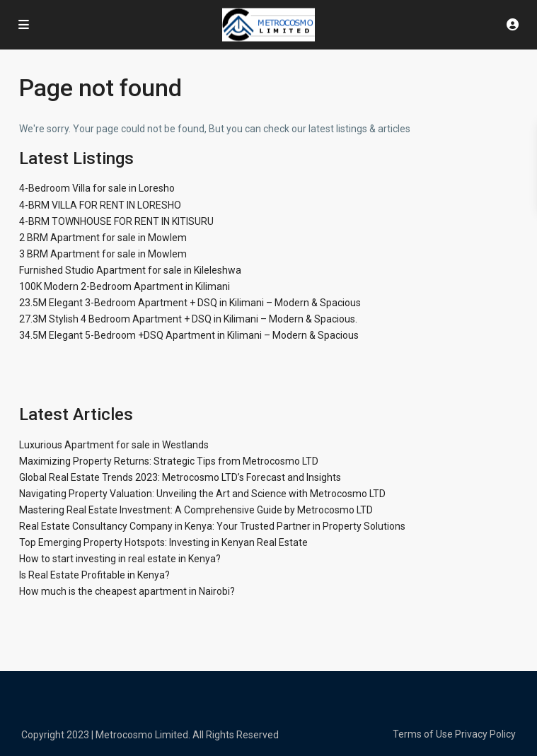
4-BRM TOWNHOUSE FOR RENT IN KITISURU (116, 221)
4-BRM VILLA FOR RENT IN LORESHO (100, 205)
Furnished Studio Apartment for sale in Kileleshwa (130, 270)
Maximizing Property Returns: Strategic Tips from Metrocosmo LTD (169, 461)
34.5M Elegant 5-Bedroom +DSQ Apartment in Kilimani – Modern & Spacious (189, 335)
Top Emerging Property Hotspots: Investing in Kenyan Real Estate (163, 542)
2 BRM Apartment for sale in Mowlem (103, 238)
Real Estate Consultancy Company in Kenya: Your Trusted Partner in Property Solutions (212, 526)
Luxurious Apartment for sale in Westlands (114, 445)
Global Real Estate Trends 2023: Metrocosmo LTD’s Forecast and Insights (180, 477)
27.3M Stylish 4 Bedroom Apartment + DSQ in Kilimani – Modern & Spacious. (188, 319)
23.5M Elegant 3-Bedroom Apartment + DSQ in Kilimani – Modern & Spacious (190, 303)
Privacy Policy (485, 734)
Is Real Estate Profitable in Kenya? (94, 575)
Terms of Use (423, 734)
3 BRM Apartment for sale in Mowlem (103, 254)
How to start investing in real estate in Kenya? (120, 559)
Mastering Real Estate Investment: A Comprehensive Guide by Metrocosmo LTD (196, 510)
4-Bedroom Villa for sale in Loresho (97, 188)
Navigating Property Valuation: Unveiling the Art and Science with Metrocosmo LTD (202, 494)
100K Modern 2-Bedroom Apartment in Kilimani (125, 286)
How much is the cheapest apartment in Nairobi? (127, 591)
